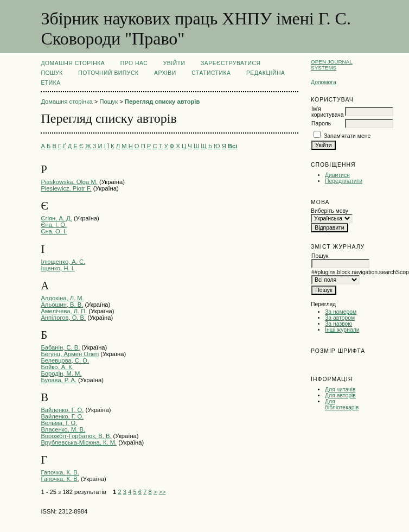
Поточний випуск (108, 73)
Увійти (174, 63)
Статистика (211, 73)
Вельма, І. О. (59, 423)
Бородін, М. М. (61, 373)
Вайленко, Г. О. (62, 410)
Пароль (321, 123)
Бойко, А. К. (57, 367)
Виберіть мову (330, 211)
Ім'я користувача (327, 112)
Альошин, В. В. (62, 305)
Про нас (134, 63)
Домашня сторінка (73, 63)
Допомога (324, 82)
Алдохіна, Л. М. (62, 298)
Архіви (165, 73)
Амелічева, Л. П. (64, 311)
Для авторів (340, 395)
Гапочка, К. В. (60, 472)
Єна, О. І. (54, 231)
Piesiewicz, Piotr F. (66, 188)
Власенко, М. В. (63, 429)
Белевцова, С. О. (65, 360)
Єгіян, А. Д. (56, 218)
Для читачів (340, 389)
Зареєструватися (231, 63)
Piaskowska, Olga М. (69, 182)
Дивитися (337, 175)
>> (162, 492)
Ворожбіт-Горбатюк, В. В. (76, 436)
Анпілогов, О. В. (63, 318)
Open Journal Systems (332, 65)
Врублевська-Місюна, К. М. (79, 442)
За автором (340, 318)
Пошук (52, 73)
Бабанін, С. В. (60, 347)
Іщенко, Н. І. (58, 268)
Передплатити (344, 181)
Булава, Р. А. (59, 380)
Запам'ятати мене (347, 136)
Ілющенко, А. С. (63, 262)
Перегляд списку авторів (162, 102)
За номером (341, 312)
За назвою (338, 324)
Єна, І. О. (54, 225)
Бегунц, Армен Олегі (70, 354)
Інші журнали (342, 330)
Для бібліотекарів (342, 404)
